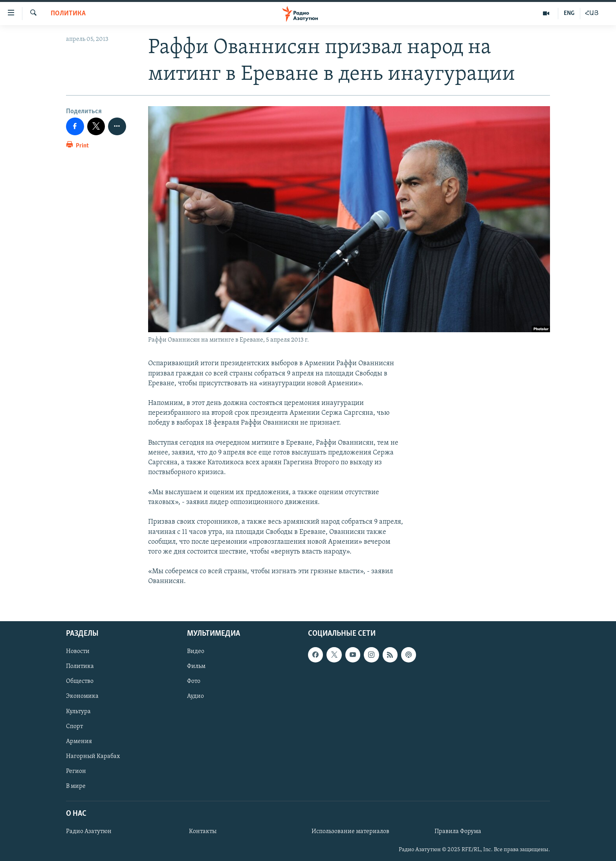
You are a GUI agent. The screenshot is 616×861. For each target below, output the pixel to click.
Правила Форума (458, 832)
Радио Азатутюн (89, 832)
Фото (194, 681)
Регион (76, 771)
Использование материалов (350, 832)
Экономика (82, 696)
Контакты (203, 832)
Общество (80, 681)
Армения (79, 741)
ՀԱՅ (592, 13)
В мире (76, 786)
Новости (78, 651)
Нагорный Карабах (93, 756)
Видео (196, 651)
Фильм (196, 666)
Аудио (195, 696)
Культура (78, 711)
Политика (68, 14)
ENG (569, 13)
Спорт (74, 726)
